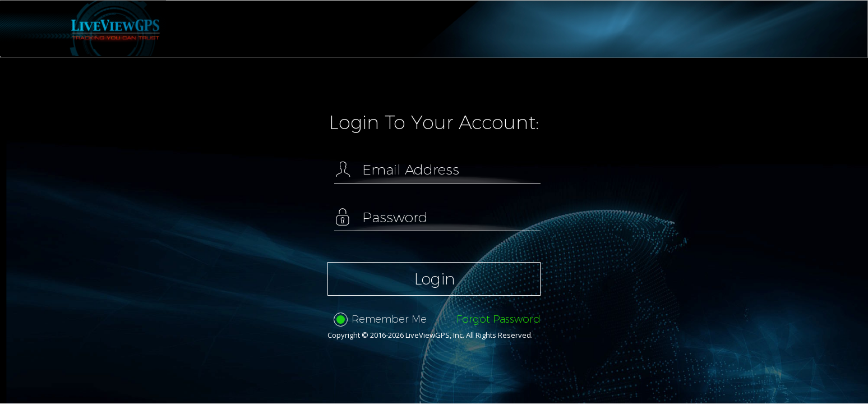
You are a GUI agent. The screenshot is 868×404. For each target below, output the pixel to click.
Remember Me (380, 320)
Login (434, 279)
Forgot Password (498, 319)
